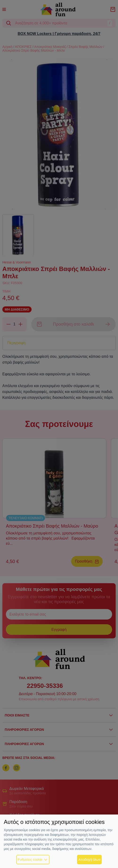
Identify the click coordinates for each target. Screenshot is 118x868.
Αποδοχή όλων (89, 860)
